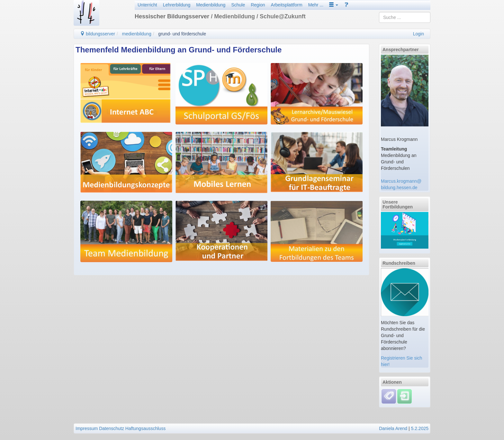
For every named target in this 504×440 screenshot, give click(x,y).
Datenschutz (112, 428)
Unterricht (147, 5)
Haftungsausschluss (145, 428)
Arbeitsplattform (287, 5)
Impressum (87, 428)
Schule (238, 5)
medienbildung (137, 34)
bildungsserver (98, 34)
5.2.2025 (420, 428)
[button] (334, 5)
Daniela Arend (393, 428)
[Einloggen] (405, 396)
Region (258, 5)
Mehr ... (316, 5)
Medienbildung (211, 5)
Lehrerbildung (177, 5)
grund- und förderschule (182, 34)
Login (419, 34)
